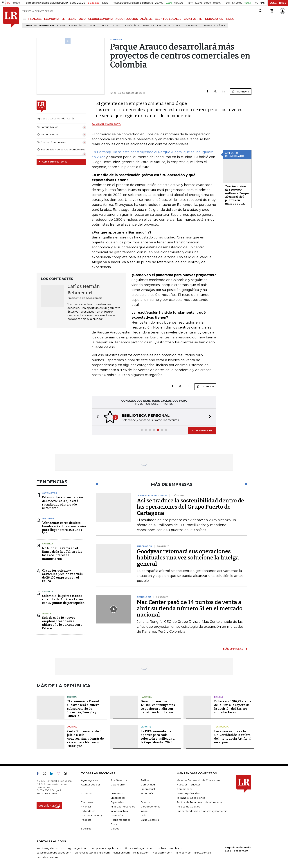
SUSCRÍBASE (278, 3)
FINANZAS (35, 19)
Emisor (93, 26)
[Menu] (25, 19)
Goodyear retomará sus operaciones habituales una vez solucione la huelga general (188, 558)
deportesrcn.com (47, 857)
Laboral (47, 613)
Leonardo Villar (111, 26)
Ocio (144, 815)
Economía (147, 793)
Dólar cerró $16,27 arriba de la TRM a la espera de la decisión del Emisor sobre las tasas (233, 707)
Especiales (117, 802)
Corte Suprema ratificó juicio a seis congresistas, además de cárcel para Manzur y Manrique (85, 739)
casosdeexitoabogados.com (54, 853)
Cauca (177, 26)
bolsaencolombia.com (171, 848)
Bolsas (219, 697)
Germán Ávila (132, 26)
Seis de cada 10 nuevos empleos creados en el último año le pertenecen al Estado (63, 623)
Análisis (145, 780)
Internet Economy (92, 815)
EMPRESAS (69, 19)
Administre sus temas (53, 162)
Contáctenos (184, 789)
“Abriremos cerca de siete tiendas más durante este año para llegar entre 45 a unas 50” (64, 528)
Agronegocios (90, 780)
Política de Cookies (188, 807)
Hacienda (47, 544)
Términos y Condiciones (191, 798)
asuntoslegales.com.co (50, 848)
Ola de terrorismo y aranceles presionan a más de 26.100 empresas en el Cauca (62, 576)
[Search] (260, 11)
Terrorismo (191, 26)
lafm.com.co (183, 853)
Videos (115, 829)
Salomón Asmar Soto (106, 124)
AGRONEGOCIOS (127, 19)
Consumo (87, 793)
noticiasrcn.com (163, 853)
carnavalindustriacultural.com (92, 853)
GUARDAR (241, 92)
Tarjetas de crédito (213, 26)
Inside (144, 811)
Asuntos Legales (91, 785)
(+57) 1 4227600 (47, 793)
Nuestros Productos (189, 785)
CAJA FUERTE (193, 19)
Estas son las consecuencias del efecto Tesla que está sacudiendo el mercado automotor (63, 503)
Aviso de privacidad (188, 793)
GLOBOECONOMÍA (101, 19)
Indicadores (88, 811)
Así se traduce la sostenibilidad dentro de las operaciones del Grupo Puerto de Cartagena (190, 507)
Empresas (87, 802)
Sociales (86, 829)
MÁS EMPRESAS (233, 649)
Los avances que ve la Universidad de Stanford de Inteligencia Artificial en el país (233, 737)
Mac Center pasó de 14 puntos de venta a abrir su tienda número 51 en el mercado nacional (190, 608)
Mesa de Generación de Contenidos (198, 780)
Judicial (72, 727)
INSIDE (230, 19)
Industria (48, 518)
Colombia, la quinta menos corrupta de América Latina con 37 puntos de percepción (63, 599)
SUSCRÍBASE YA (202, 430)
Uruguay (72, 697)
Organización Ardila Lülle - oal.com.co (238, 849)
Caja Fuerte (118, 785)
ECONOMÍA (52, 19)
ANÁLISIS (146, 19)
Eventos (145, 802)
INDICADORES (214, 19)
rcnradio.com (141, 853)
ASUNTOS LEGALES (168, 19)
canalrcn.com (121, 853)
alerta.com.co (203, 853)
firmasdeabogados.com (140, 848)
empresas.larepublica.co (107, 848)
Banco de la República (73, 26)
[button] (97, 417)
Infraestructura (119, 811)
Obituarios (117, 815)
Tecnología (221, 727)
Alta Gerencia (119, 780)
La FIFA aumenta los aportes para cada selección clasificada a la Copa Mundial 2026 (158, 737)
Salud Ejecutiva (150, 820)
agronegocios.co (78, 848)
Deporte (146, 727)
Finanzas (86, 807)
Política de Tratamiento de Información (200, 802)
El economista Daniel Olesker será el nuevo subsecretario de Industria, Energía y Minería (83, 709)
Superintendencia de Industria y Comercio (202, 811)
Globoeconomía (151, 807)
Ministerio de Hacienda (157, 26)
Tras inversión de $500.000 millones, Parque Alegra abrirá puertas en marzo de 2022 (237, 195)
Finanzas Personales (123, 807)
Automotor (50, 493)
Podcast (86, 820)
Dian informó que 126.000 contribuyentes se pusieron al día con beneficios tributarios (158, 707)
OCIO (82, 19)
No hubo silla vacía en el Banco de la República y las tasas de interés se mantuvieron (62, 554)
